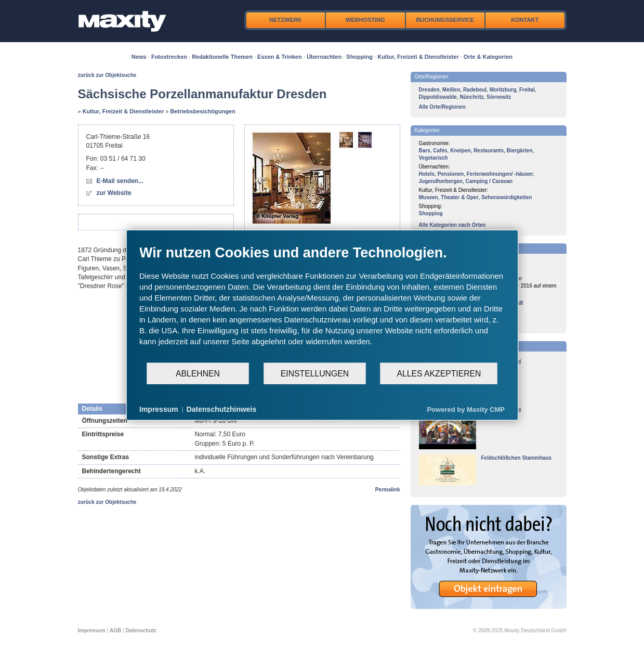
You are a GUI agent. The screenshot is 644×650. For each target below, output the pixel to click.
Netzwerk (285, 20)
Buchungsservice (445, 20)
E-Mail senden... (120, 181)
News (139, 57)
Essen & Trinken (280, 57)
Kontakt (525, 20)
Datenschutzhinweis (222, 409)
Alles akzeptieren (439, 373)
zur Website (114, 193)
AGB (115, 630)
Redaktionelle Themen (222, 57)
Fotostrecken (169, 57)
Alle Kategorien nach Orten (452, 225)
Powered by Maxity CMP (466, 409)
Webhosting (365, 20)
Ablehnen (198, 373)
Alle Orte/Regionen (442, 107)
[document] (322, 303)
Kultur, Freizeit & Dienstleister (418, 57)
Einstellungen (315, 373)
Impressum (92, 630)
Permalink (388, 490)
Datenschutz (141, 630)
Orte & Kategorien (488, 57)
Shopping (359, 57)
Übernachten (324, 57)
